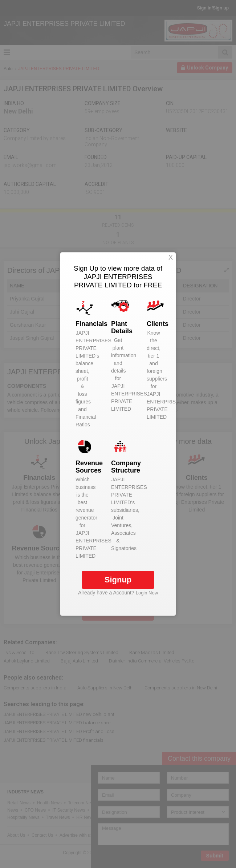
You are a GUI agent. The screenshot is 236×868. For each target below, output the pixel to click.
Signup (118, 580)
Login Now (147, 593)
